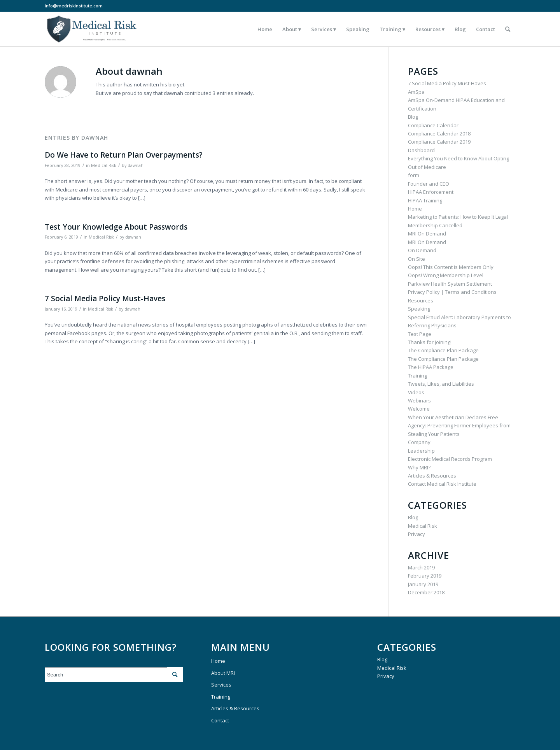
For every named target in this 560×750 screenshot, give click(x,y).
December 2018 (426, 592)
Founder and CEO (429, 184)
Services (221, 685)
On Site (416, 259)
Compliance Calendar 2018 (439, 133)
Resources (421, 300)
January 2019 (423, 584)
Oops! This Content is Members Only (451, 267)
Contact (220, 720)
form (414, 175)
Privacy (416, 534)
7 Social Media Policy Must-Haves (105, 299)
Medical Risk (104, 165)
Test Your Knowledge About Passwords (116, 227)
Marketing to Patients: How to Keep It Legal (458, 217)
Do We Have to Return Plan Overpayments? (124, 155)
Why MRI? (419, 467)
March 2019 (421, 567)
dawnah (136, 165)
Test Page (420, 334)
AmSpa (416, 92)
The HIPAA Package (431, 367)
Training (417, 376)
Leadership (421, 451)
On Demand (422, 250)
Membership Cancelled (435, 225)
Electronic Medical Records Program (450, 459)
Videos (416, 392)
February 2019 (425, 576)
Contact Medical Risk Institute (442, 484)
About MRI (223, 673)
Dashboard (421, 150)
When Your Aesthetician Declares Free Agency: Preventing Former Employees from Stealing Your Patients (459, 426)
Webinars (419, 400)
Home (415, 209)
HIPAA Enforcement (431, 192)
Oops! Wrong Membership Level (446, 275)
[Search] (508, 29)
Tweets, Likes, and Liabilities (441, 384)
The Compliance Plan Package (443, 350)
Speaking (419, 309)
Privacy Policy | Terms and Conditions (452, 292)
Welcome (419, 409)
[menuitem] (265, 29)
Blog (413, 117)
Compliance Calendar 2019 (439, 142)
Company (419, 442)
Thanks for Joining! (430, 342)
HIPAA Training (425, 200)
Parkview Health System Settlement (450, 284)
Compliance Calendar (433, 125)
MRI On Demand (427, 234)
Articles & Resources (432, 476)
